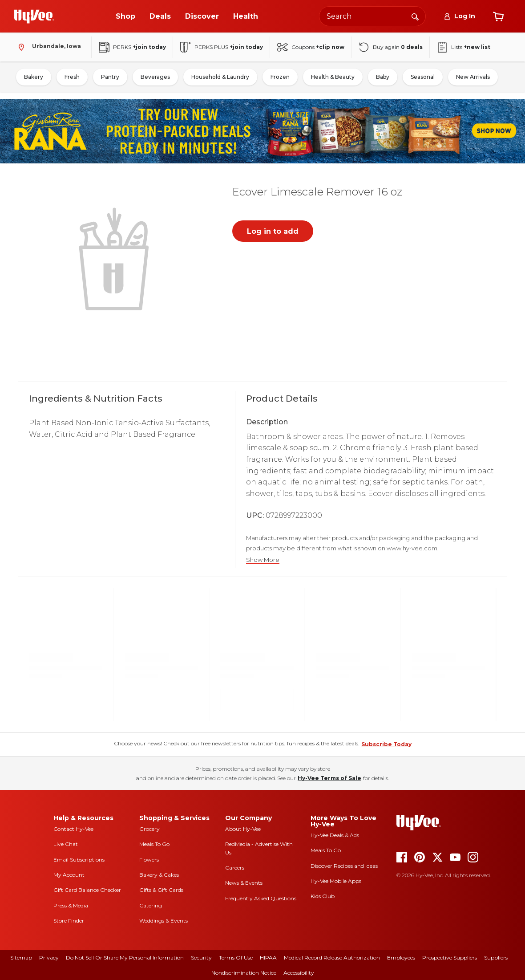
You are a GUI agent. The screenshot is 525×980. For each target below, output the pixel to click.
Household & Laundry (220, 77)
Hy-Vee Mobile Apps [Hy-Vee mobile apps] (336, 881)
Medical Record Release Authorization (332, 958)
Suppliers (496, 958)
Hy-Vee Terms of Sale (329, 778)
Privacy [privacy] (49, 958)
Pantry (110, 77)
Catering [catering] (151, 905)
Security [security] (201, 958)
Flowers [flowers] (149, 860)
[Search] (415, 16)
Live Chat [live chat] (66, 844)
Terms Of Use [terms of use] (236, 958)
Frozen (280, 77)
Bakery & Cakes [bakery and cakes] (159, 875)
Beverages (155, 77)
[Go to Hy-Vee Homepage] (34, 16)
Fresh (72, 77)
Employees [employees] (401, 958)
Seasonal (423, 77)
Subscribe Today (386, 744)
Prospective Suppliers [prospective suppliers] (450, 958)
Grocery (149, 829)
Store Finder (69, 921)
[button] (116, 258)
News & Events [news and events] (244, 883)
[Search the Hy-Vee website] (372, 16)
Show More (263, 560)
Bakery (34, 77)
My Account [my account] (69, 875)
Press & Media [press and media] (71, 905)
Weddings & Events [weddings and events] (164, 921)
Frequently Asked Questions (261, 898)
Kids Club (323, 896)
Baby (383, 77)
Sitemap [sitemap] (21, 958)
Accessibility (299, 973)
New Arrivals (473, 77)
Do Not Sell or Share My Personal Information (125, 958)
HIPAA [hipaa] (268, 958)
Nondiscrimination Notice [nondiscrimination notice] (244, 973)
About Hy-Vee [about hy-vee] (243, 829)
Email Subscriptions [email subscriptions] (79, 860)
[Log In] (459, 16)
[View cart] (498, 16)
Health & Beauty (333, 77)
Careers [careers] (235, 868)
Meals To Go (154, 844)
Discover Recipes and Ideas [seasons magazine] (344, 866)
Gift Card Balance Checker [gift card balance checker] (87, 890)
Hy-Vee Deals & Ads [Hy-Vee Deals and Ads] (335, 835)
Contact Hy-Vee (73, 829)
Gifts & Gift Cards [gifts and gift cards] (161, 890)
